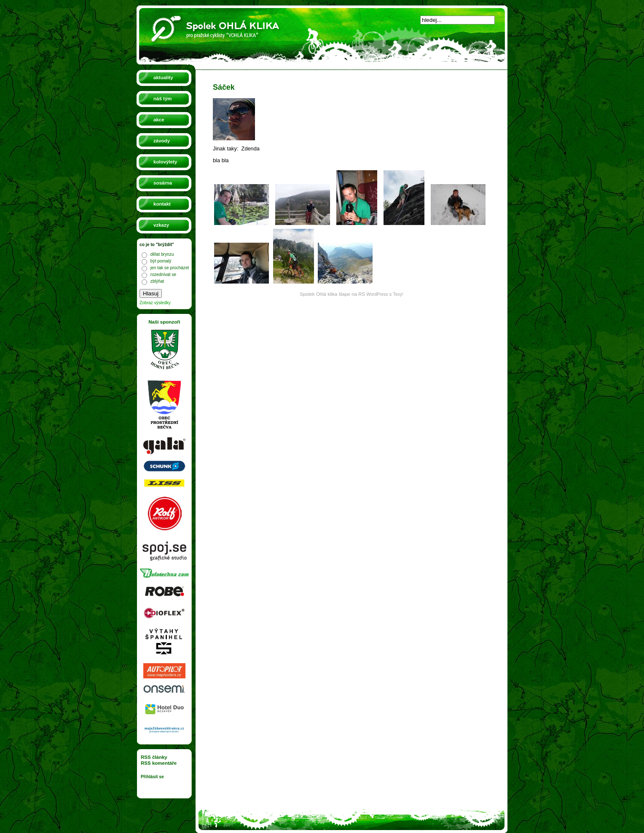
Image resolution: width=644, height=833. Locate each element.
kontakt (162, 204)
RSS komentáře (159, 763)
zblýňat (157, 281)
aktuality (163, 78)
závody (162, 141)
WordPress (377, 294)
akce (159, 120)
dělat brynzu (162, 254)
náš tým (163, 99)
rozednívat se (163, 275)
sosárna (163, 183)
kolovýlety (165, 162)
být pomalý (161, 261)
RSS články (154, 757)
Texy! (398, 294)
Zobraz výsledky (155, 303)
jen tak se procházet (170, 268)
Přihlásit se (152, 777)
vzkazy (161, 225)
